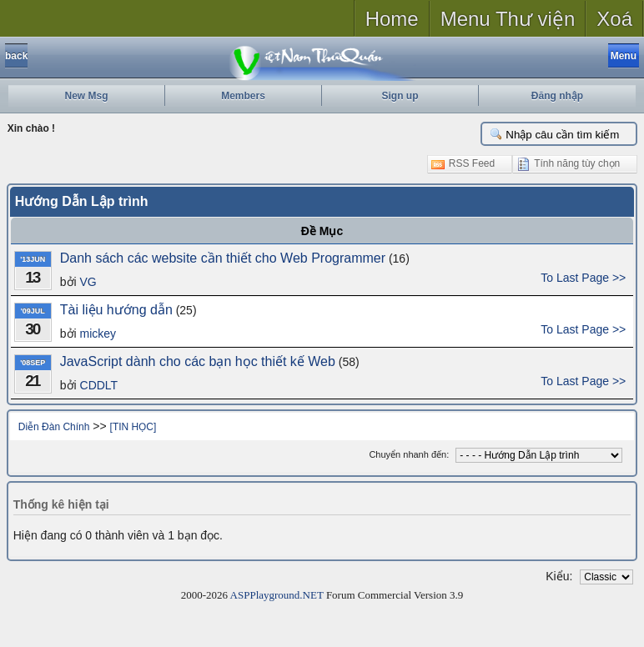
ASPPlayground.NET (277, 595)
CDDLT (99, 385)
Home (392, 19)
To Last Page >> (583, 278)
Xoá (614, 19)
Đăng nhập (557, 96)
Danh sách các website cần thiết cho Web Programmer (223, 258)
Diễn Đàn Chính (54, 427)
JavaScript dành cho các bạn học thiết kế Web (198, 361)
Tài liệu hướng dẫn (116, 310)
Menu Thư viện (508, 19)
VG (88, 282)
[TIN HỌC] (133, 427)
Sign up (400, 96)
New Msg (86, 96)
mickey (98, 334)
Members (243, 96)
